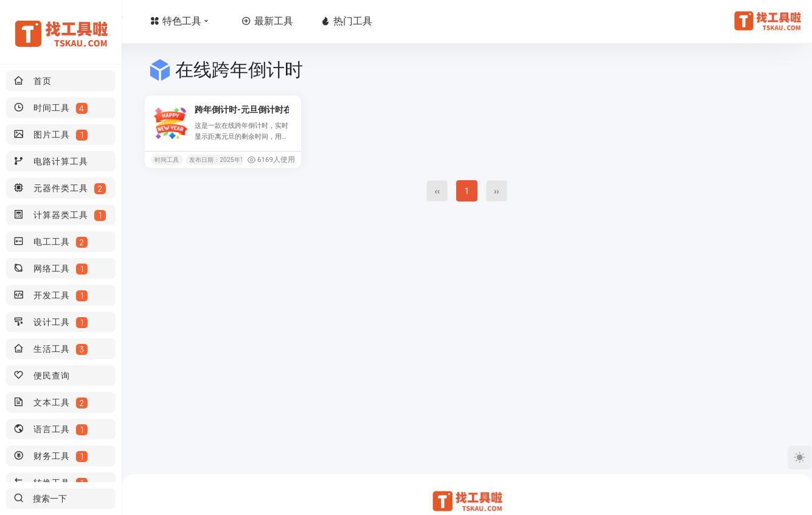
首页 (179, 21)
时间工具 (167, 160)
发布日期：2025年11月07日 (227, 160)
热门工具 (419, 21)
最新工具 (340, 21)
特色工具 (254, 21)
